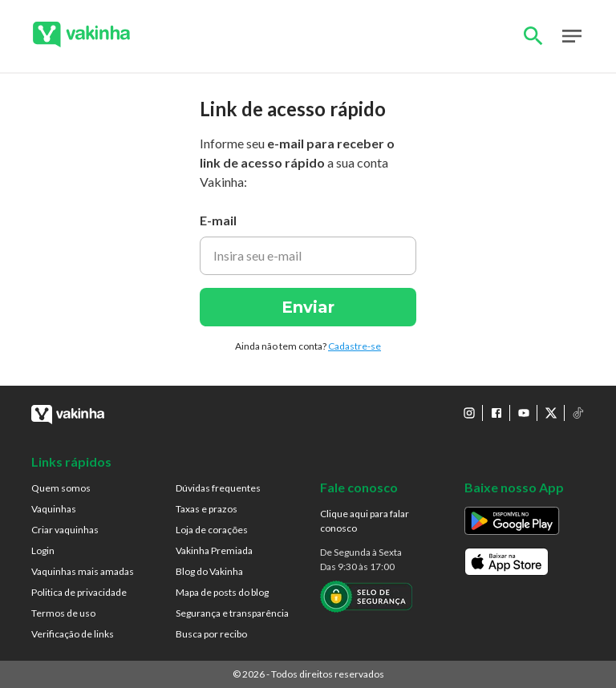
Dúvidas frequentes (218, 488)
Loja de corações (212, 530)
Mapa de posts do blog (222, 592)
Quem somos (61, 488)
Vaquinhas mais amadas (83, 571)
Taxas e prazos (207, 509)
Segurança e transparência (232, 613)
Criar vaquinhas (65, 530)
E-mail (218, 220)
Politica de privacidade (79, 592)
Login (43, 550)
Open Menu (572, 36)
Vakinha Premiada (214, 550)
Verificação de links (73, 634)
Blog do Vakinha (209, 571)
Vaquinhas (54, 509)
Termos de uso (63, 613)
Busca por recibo (211, 634)
